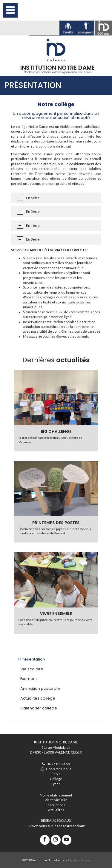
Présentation (33, 659)
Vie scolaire (32, 669)
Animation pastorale (40, 688)
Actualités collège (38, 698)
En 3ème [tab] (33, 239)
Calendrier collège (39, 708)
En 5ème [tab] (33, 211)
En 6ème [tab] (33, 198)
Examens (29, 679)
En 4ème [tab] (33, 225)
